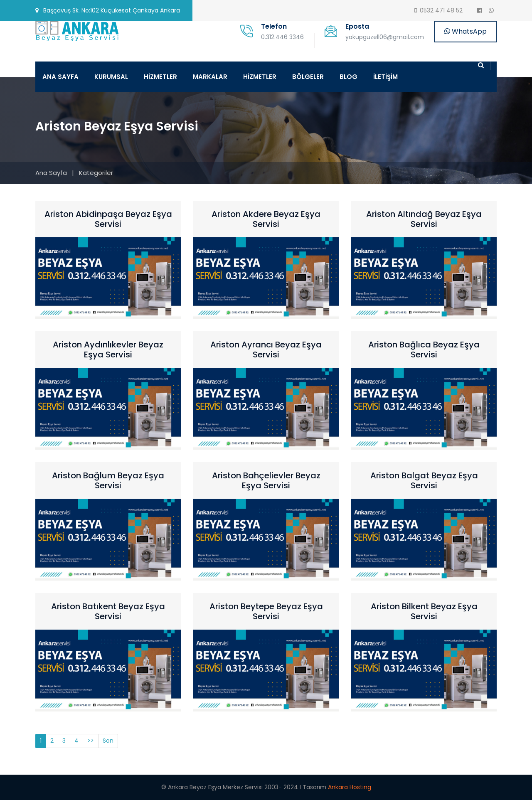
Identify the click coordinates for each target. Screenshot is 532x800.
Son (108, 741)
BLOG (349, 77)
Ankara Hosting (350, 787)
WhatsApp (465, 31)
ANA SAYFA (60, 77)
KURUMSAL (111, 77)
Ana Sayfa (51, 173)
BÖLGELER (308, 77)
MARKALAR (210, 77)
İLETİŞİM (385, 77)
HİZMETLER (160, 77)
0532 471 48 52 (441, 10)
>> (91, 741)
